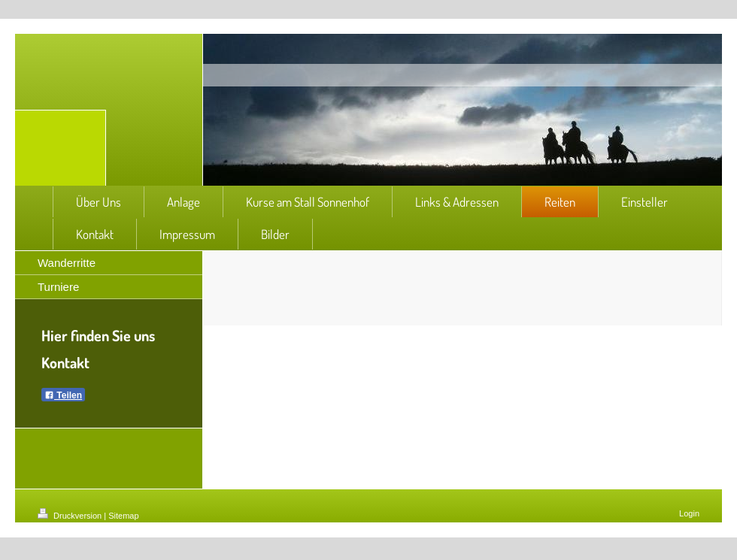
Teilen (63, 395)
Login (689, 513)
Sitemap (123, 516)
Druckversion (71, 516)
